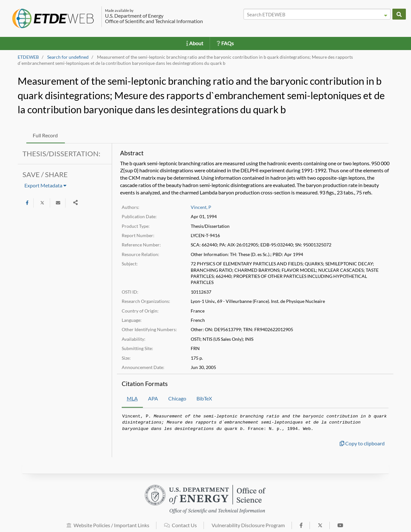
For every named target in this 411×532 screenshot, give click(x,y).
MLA (132, 398)
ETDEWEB (28, 57)
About (195, 43)
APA (153, 398)
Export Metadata (45, 185)
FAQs (225, 43)
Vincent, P (201, 207)
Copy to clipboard (362, 443)
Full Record (45, 135)
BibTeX (204, 398)
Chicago (177, 398)
